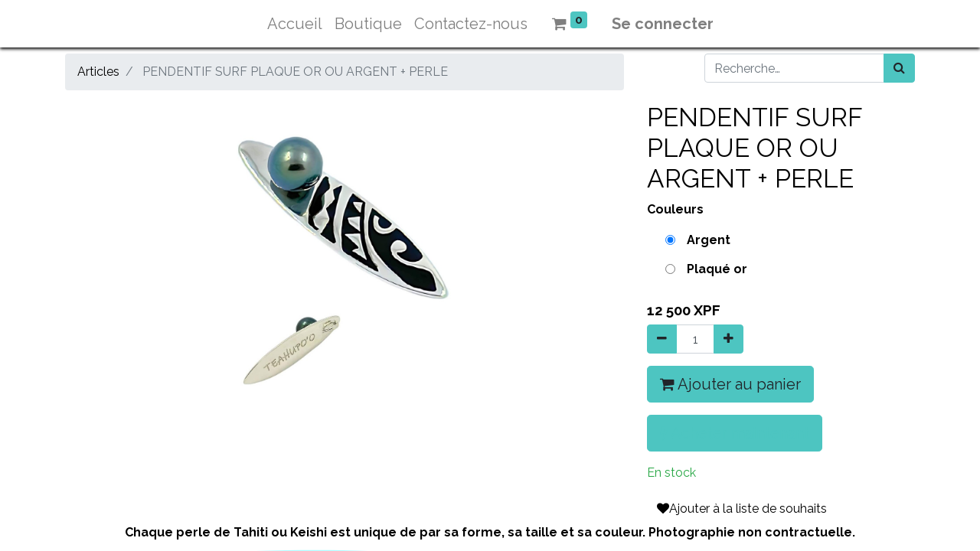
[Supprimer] (662, 339)
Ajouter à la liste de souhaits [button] (742, 509)
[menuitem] (295, 24)
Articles (98, 72)
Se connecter (663, 24)
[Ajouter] (728, 339)
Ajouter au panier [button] (730, 384)
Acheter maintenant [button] (735, 433)
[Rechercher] (899, 68)
